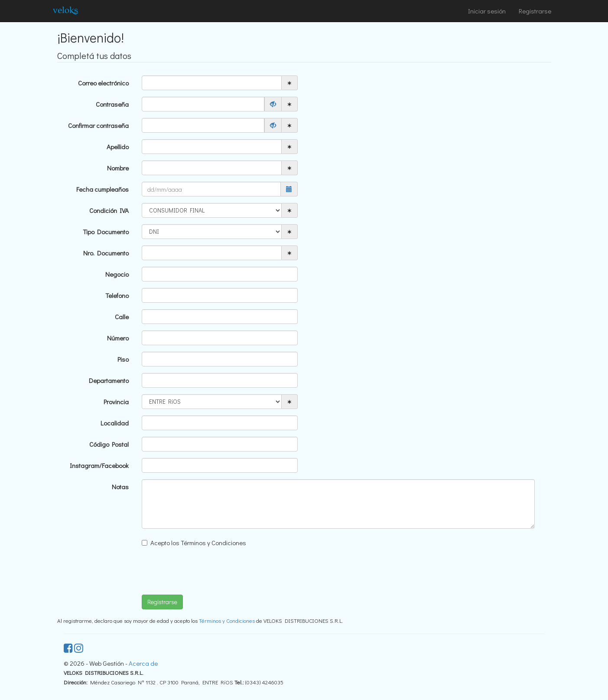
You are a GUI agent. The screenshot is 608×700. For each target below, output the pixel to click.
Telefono (117, 295)
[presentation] (208, 571)
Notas (120, 487)
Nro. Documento (106, 253)
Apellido (118, 147)
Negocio (117, 274)
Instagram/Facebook (99, 465)
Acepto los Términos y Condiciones (198, 543)
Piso (123, 359)
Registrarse (535, 11)
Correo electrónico (103, 83)
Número (118, 338)
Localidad (115, 423)
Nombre (118, 168)
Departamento (109, 380)
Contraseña (112, 104)
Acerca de (143, 663)
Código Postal (109, 444)
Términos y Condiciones (227, 621)
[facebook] (69, 649)
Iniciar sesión (487, 11)
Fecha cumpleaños (102, 189)
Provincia (116, 402)
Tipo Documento (106, 232)
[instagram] (79, 649)
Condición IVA (109, 210)
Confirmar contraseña (98, 125)
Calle (122, 317)
